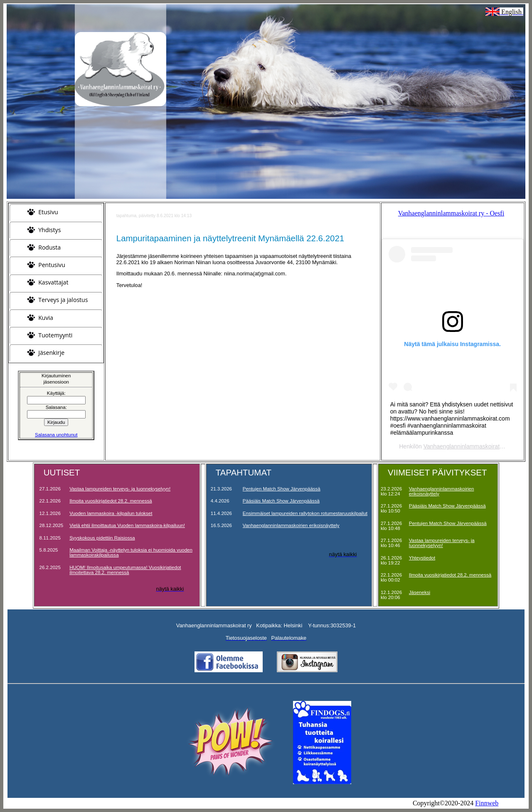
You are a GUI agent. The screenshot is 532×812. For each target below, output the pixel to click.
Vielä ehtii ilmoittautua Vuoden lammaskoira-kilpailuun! (127, 525)
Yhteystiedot (422, 558)
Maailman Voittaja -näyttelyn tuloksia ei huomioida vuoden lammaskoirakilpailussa (131, 552)
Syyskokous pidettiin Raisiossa (102, 538)
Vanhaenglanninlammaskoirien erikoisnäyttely (291, 525)
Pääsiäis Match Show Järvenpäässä (281, 501)
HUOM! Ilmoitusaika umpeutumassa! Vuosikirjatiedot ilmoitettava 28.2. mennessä (125, 570)
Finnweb (487, 803)
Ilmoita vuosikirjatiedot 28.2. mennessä (111, 501)
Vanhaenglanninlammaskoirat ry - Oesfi (451, 213)
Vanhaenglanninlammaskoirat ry (465, 446)
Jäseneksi (420, 592)
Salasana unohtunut (56, 435)
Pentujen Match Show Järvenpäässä (282, 489)
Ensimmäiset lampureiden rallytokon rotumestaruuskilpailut (305, 513)
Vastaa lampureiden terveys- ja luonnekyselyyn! (120, 489)
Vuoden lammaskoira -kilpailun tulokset (111, 513)
